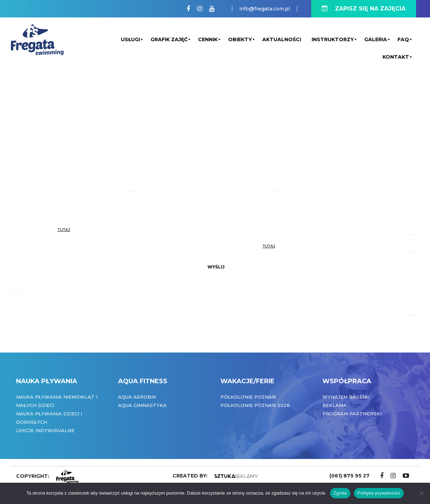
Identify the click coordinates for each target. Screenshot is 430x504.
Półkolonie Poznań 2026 (255, 405)
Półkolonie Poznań (248, 397)
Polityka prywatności (379, 493)
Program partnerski (352, 414)
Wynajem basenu (346, 397)
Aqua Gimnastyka (142, 405)
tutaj (64, 230)
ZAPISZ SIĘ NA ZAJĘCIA (364, 9)
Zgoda (340, 493)
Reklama (334, 405)
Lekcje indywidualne (45, 430)
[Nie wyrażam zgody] (421, 493)
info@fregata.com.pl (265, 9)
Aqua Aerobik (137, 397)
